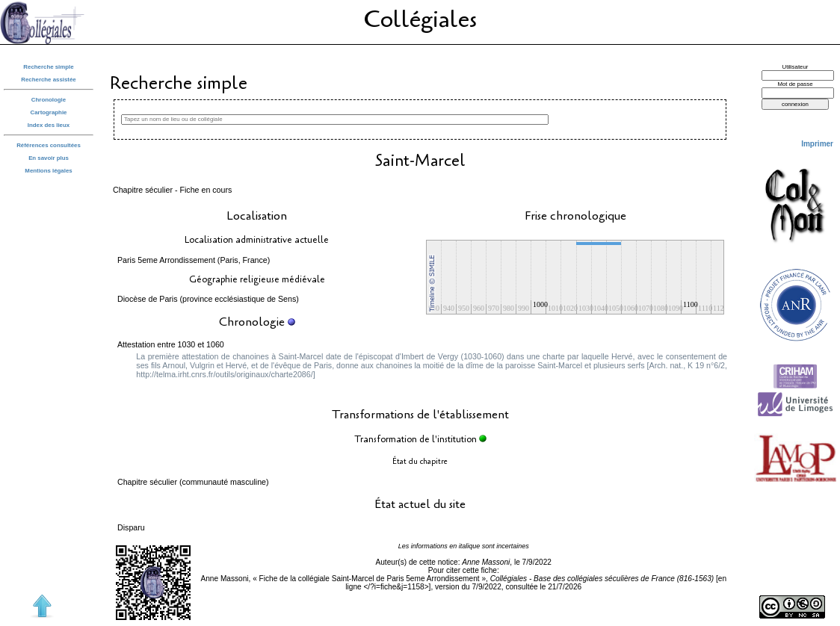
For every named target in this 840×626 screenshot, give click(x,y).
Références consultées (49, 145)
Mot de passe (795, 84)
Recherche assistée (48, 80)
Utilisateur (796, 67)
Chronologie (49, 100)
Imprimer (817, 144)
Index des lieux (49, 125)
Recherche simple (48, 67)
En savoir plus (49, 158)
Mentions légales (48, 171)
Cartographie (49, 112)
